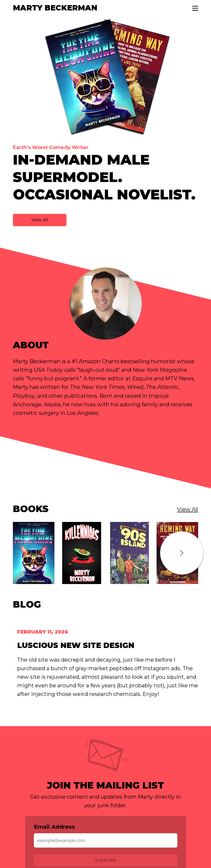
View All (40, 220)
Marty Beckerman (55, 8)
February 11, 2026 (43, 632)
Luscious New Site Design (76, 645)
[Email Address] (106, 840)
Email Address (54, 827)
